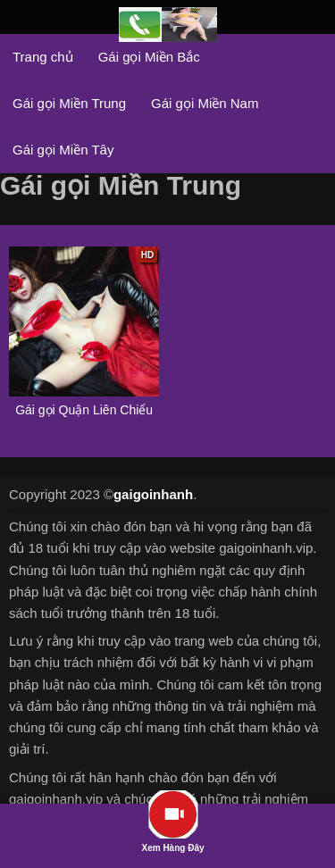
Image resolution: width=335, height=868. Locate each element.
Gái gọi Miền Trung (69, 103)
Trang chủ (43, 57)
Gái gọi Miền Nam (205, 103)
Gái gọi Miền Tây (63, 150)
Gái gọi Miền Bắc (149, 57)
